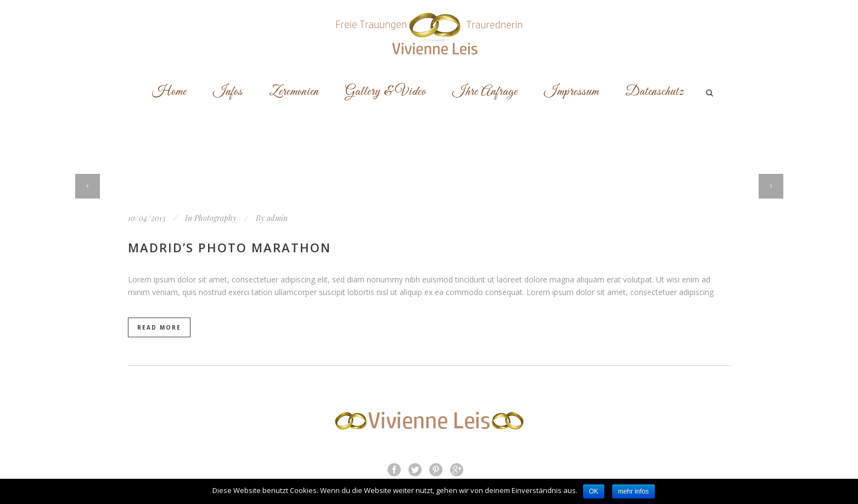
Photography (215, 218)
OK (594, 491)
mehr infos (633, 491)
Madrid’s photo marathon (229, 247)
